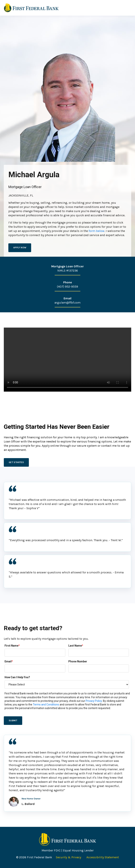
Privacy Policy (94, 701)
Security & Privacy (69, 857)
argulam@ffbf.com (67, 303)
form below (97, 231)
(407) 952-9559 (67, 287)
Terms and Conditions (46, 704)
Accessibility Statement (103, 857)
